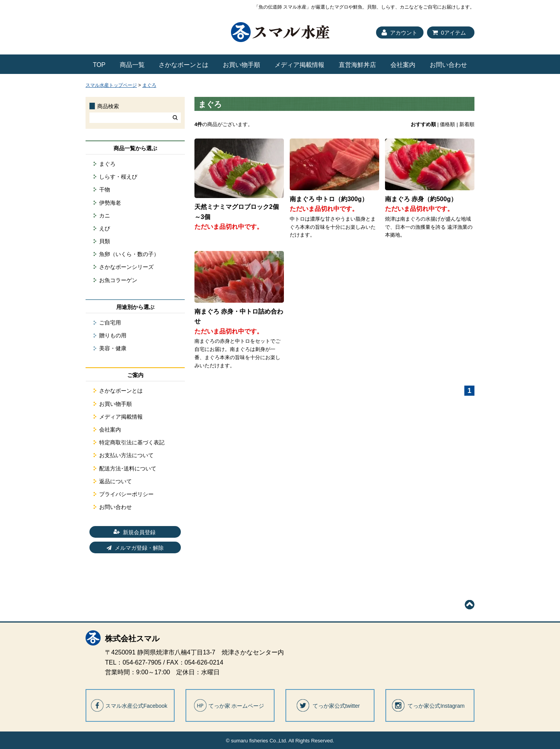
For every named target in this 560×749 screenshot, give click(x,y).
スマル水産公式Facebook (136, 706)
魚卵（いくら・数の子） (129, 254)
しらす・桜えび (118, 177)
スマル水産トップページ (111, 85)
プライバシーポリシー (126, 494)
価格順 (447, 124)
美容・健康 (113, 348)
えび (105, 228)
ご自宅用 (110, 323)
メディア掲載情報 (299, 65)
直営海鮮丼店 (357, 65)
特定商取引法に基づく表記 (132, 442)
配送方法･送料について (128, 468)
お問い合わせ (448, 65)
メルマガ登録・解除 (139, 548)
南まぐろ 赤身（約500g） (421, 199)
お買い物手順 (241, 65)
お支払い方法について (126, 455)
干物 (105, 189)
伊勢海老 (110, 203)
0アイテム (453, 33)
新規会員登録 (139, 532)
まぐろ (149, 85)
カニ (105, 216)
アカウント (404, 33)
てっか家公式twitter (336, 706)
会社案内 (403, 65)
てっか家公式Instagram (436, 706)
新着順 (467, 124)
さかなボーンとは (184, 65)
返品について (115, 481)
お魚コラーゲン (118, 280)
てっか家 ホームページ (236, 706)
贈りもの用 (113, 335)
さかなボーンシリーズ (126, 267)
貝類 (105, 241)
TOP (99, 65)
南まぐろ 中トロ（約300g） (329, 199)
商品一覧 (132, 65)
